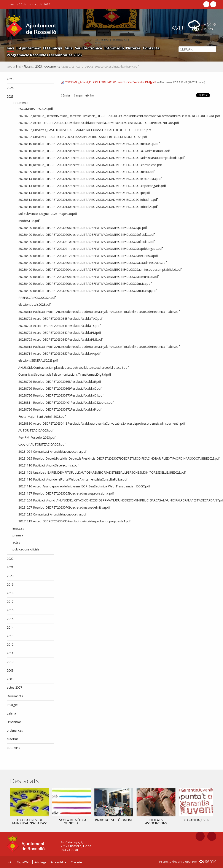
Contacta (151, 48)
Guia (69, 48)
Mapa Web (24, 862)
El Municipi (53, 48)
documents (52, 66)
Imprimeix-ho (85, 95)
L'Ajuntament (29, 48)
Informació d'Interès (122, 48)
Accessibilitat (59, 862)
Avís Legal (40, 862)
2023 (39, 66)
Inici (10, 48)
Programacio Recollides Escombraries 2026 (44, 55)
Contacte (76, 862)
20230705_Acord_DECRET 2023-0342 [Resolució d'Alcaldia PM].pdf (109, 82)
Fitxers (28, 66)
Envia (66, 95)
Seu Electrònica (88, 48)
